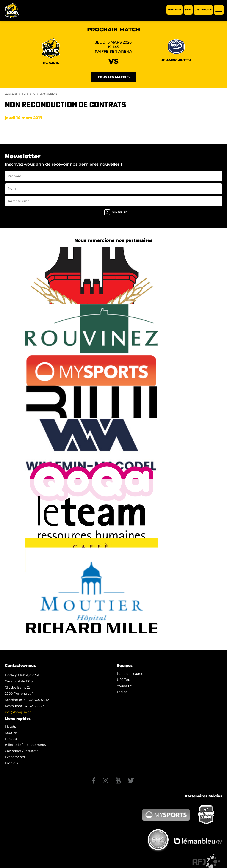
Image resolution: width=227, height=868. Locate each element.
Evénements (15, 757)
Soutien (11, 733)
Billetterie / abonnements (25, 745)
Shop (188, 10)
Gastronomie (203, 10)
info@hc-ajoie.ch (18, 712)
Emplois (11, 763)
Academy (125, 686)
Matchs (11, 727)
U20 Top (123, 680)
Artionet (173, 863)
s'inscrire (116, 212)
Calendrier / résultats (22, 751)
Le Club (29, 94)
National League (130, 674)
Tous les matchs (114, 77)
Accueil (11, 94)
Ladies (122, 692)
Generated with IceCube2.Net (202, 863)
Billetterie (174, 10)
